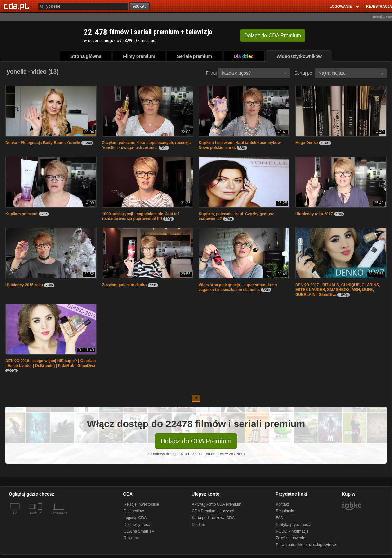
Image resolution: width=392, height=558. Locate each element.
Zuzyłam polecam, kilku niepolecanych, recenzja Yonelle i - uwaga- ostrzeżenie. (146, 145)
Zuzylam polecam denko (125, 285)
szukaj (140, 7)
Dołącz (273, 36)
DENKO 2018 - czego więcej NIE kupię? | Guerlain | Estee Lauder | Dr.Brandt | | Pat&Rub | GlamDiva (51, 363)
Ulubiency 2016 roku (24, 285)
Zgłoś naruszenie (290, 538)
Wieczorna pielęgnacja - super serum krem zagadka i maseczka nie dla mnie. (238, 287)
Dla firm (198, 525)
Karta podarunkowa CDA (213, 518)
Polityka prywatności (293, 525)
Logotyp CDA (135, 518)
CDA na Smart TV (139, 531)
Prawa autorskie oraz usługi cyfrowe (307, 545)
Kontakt (282, 504)
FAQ (280, 518)
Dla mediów (134, 511)
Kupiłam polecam (21, 214)
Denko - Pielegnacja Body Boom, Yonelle (43, 143)
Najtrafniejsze (351, 73)
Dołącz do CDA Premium (196, 441)
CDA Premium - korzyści (213, 511)
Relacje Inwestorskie (141, 504)
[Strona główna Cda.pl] (17, 6)
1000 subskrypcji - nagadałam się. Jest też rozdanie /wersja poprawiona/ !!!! (141, 216)
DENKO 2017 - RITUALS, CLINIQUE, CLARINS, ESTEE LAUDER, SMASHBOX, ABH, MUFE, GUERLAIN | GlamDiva (338, 290)
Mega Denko (307, 143)
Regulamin (285, 511)
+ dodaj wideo (381, 17)
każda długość (254, 73)
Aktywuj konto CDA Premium (216, 504)
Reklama (131, 538)
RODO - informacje (292, 531)
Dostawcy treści (137, 525)
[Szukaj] (83, 6)
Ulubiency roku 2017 (314, 214)
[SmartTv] (41, 517)
